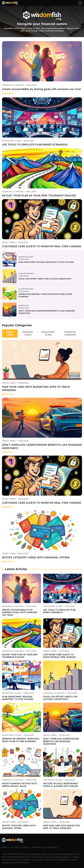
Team (16, 847)
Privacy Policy (52, 847)
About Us (6, 847)
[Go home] (11, 3)
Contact (25, 847)
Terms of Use (37, 847)
